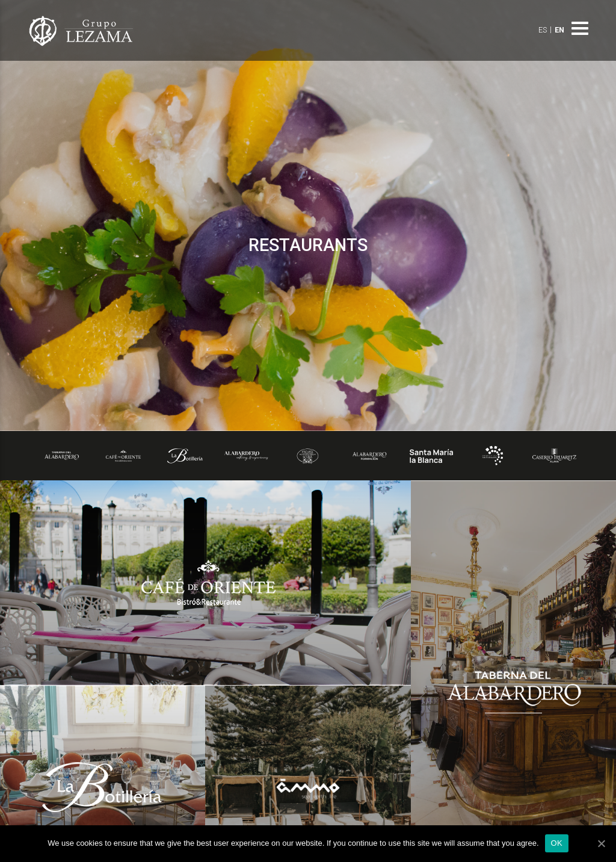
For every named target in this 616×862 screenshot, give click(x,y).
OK (557, 843)
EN (559, 30)
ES (543, 30)
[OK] (601, 843)
